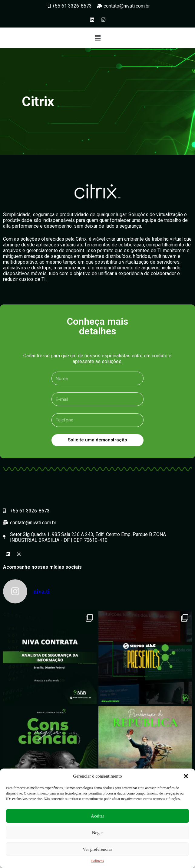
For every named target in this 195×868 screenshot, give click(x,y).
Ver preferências (97, 849)
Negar (98, 833)
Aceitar (97, 816)
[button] (186, 776)
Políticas (97, 861)
